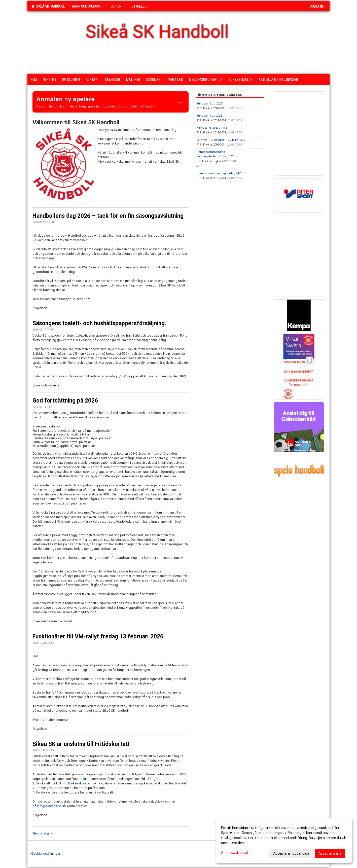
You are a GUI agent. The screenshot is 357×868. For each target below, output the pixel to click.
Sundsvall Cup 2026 (209, 104)
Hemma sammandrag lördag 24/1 (219, 173)
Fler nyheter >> (43, 833)
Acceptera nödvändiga (291, 853)
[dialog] (284, 840)
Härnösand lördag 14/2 (212, 128)
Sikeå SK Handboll (48, 6)
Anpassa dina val (235, 853)
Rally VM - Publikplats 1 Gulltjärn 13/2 (221, 140)
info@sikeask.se (74, 783)
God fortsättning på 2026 (65, 401)
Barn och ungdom (88, 6)
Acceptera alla (330, 853)
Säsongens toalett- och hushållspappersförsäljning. (99, 323)
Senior (117, 6)
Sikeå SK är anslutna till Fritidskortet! (81, 744)
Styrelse (140, 6)
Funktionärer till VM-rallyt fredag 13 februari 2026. (99, 637)
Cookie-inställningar (46, 854)
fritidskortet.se (114, 774)
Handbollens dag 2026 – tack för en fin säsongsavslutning (108, 216)
